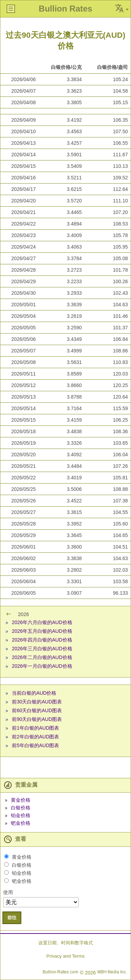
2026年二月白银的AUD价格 (42, 657)
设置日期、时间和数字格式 (66, 943)
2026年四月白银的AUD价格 (42, 640)
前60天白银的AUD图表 (37, 710)
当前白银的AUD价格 (34, 693)
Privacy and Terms (65, 956)
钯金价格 (21, 823)
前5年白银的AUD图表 (35, 745)
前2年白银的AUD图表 (35, 737)
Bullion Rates (65, 9)
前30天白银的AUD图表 (37, 702)
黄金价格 (21, 800)
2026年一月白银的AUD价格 (42, 666)
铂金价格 (21, 815)
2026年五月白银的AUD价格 (42, 631)
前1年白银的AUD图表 (35, 728)
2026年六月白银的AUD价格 (42, 622)
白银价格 (21, 808)
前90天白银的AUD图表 (37, 719)
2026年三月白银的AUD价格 (42, 649)
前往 (12, 918)
